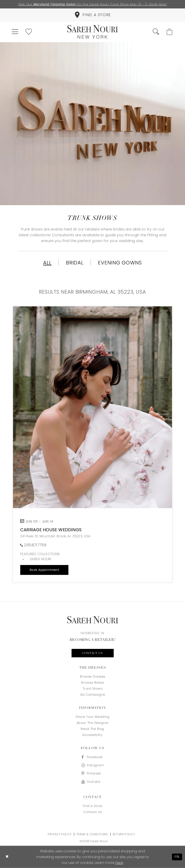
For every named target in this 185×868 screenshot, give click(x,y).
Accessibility (92, 735)
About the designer (93, 723)
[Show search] (156, 32)
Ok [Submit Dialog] (177, 857)
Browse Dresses (93, 676)
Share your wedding (92, 717)
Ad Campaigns (93, 695)
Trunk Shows (93, 689)
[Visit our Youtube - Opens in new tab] (92, 782)
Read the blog (92, 729)
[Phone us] (33, 545)
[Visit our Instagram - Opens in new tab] (92, 765)
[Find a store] (92, 15)
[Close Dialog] (7, 857)
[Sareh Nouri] (92, 32)
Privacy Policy (59, 834)
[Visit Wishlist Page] (29, 32)
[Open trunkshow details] (92, 407)
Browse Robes (92, 683)
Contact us (93, 653)
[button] (15, 32)
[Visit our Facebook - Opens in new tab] (92, 757)
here (119, 863)
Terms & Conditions (92, 834)
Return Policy (124, 834)
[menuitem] (92, 15)
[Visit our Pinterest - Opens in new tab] (92, 773)
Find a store (93, 806)
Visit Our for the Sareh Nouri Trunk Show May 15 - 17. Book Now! (93, 4)
